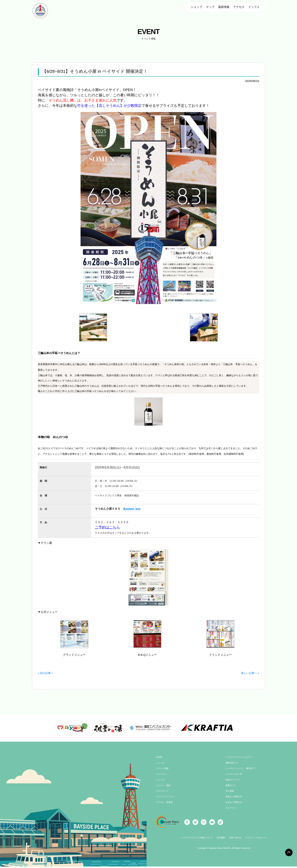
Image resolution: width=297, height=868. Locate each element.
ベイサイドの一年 (235, 776)
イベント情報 (163, 770)
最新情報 (224, 7)
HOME (159, 759)
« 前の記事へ (46, 673)
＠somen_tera (132, 509)
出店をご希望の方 (235, 804)
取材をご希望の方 (235, 799)
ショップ (196, 7)
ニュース (161, 765)
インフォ (254, 7)
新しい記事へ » (249, 673)
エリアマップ (163, 793)
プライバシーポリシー (258, 840)
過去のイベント (234, 782)
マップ (210, 7)
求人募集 (230, 793)
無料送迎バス (232, 765)
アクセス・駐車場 (165, 804)
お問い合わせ (236, 840)
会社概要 (221, 840)
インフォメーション (166, 799)
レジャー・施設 (164, 787)
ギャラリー (231, 810)
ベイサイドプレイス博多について (195, 840)
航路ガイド (231, 787)
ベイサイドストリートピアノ (240, 759)
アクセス (239, 7)
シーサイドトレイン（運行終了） (243, 770)
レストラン (162, 776)
